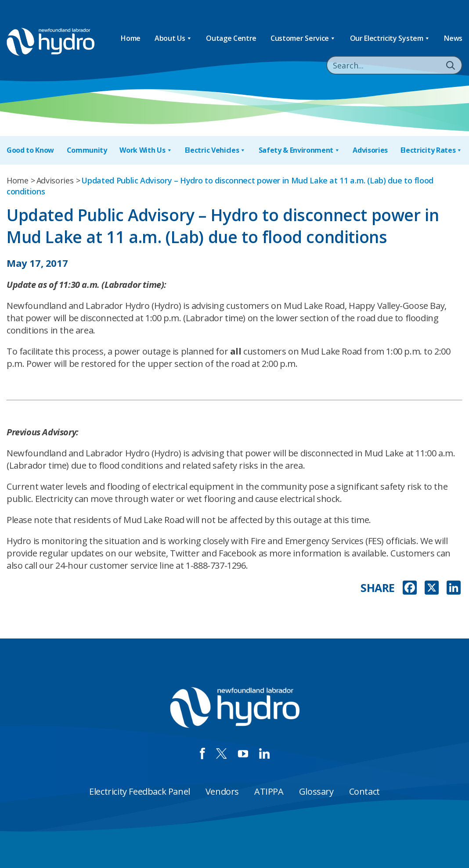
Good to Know (30, 150)
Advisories (370, 150)
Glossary (316, 791)
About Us (173, 38)
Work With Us (146, 150)
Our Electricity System (390, 38)
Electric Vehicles (215, 150)
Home (131, 38)
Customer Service (303, 38)
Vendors (222, 791)
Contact (364, 791)
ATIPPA (269, 791)
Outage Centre (231, 38)
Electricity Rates (431, 150)
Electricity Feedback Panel (140, 791)
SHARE (378, 588)
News (453, 38)
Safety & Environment (299, 150)
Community (87, 150)
